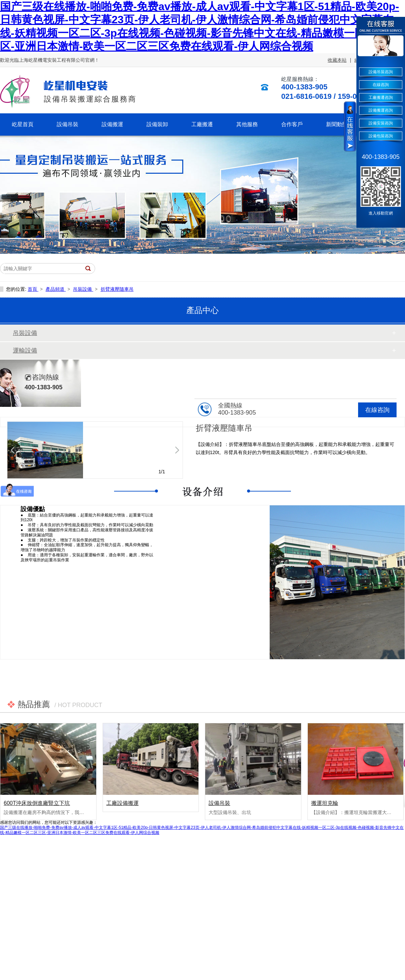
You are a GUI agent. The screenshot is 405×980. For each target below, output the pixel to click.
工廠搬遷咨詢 (381, 97)
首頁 (33, 289)
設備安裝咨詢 (381, 123)
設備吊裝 (219, 803)
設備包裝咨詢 (381, 136)
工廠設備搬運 (123, 803)
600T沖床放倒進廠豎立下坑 (37, 803)
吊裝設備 (83, 289)
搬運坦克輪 (325, 803)
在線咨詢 (377, 410)
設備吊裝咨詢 (381, 72)
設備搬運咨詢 (381, 110)
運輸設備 (25, 351)
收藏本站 (337, 60)
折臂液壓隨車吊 (117, 289)
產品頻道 (56, 289)
